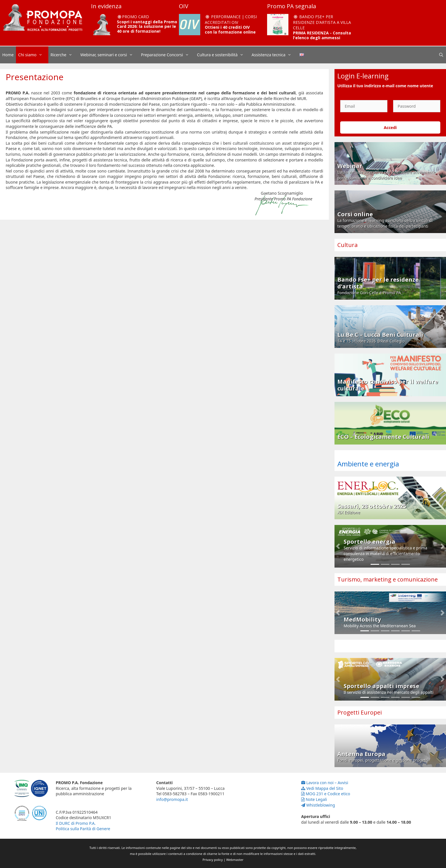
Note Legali (314, 799)
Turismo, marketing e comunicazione (388, 579)
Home (8, 55)
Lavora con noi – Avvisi (325, 783)
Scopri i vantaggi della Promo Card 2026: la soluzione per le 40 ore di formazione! (147, 27)
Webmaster (235, 860)
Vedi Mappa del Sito (322, 788)
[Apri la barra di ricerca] (441, 55)
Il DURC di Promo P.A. (76, 823)
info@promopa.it (172, 799)
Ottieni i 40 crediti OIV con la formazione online (230, 30)
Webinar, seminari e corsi (109, 55)
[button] (338, 546)
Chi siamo (33, 55)
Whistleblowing (318, 805)
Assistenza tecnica (274, 55)
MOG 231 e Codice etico (326, 794)
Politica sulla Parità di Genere (83, 829)
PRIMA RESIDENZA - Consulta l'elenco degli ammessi (322, 35)
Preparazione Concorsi (168, 55)
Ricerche (64, 55)
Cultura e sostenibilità (223, 55)
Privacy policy (213, 860)
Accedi (390, 127)
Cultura (347, 245)
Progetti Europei (360, 712)
